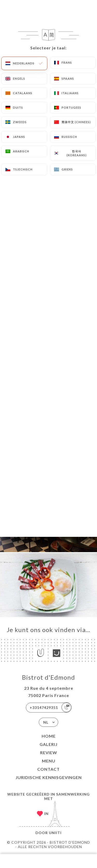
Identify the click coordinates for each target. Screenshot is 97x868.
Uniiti (55, 833)
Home (49, 736)
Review (49, 752)
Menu (49, 761)
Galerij (48, 744)
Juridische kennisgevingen (49, 777)
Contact (48, 769)
